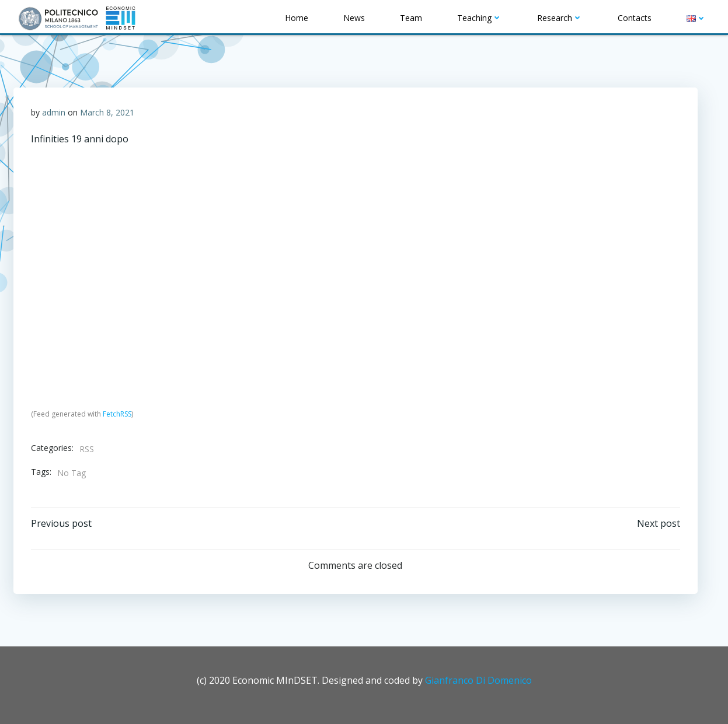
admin (54, 112)
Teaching (480, 18)
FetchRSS (117, 414)
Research (560, 18)
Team (411, 18)
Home (297, 18)
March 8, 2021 (107, 112)
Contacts (635, 18)
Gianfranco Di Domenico (478, 680)
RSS (87, 449)
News (354, 18)
